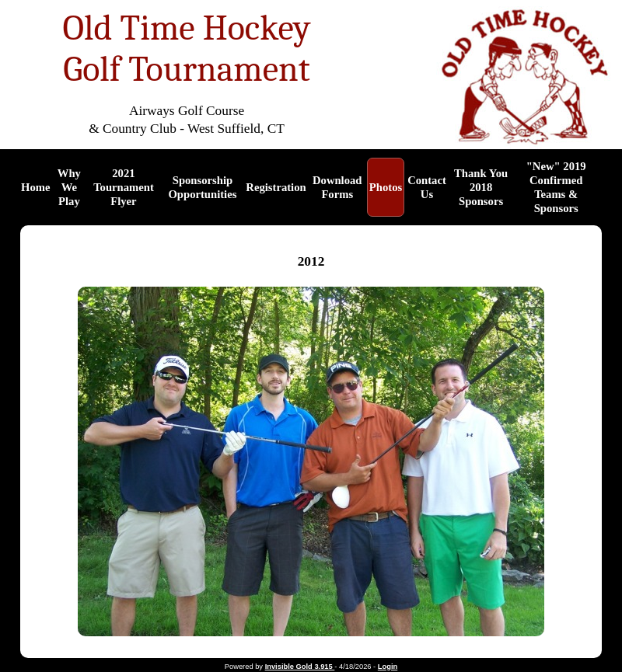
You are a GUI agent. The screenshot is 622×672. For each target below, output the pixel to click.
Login (388, 667)
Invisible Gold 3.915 (300, 667)
